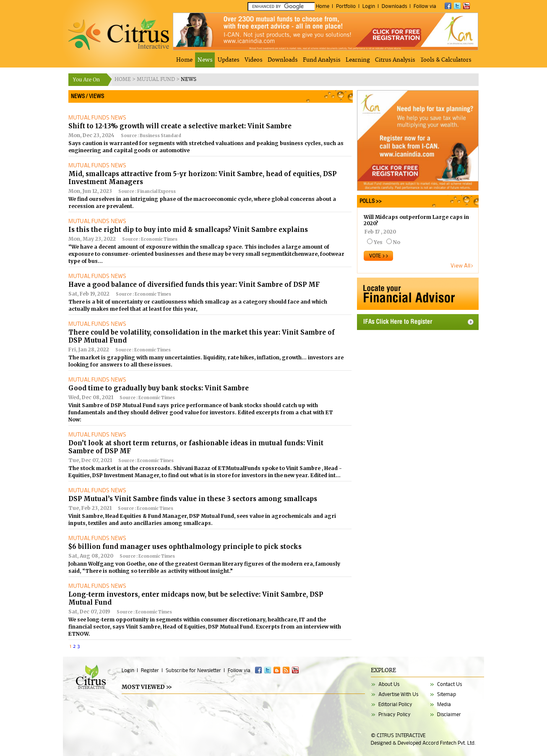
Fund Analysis (322, 60)
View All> (462, 265)
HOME (123, 79)
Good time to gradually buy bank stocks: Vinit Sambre (159, 388)
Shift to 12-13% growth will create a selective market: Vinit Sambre (180, 126)
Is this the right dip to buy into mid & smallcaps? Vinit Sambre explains (188, 230)
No (397, 242)
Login (369, 6)
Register (150, 670)
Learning (358, 60)
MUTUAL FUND (156, 79)
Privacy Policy (395, 714)
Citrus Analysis (395, 60)
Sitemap (447, 694)
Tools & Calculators (446, 60)
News (205, 60)
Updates (229, 60)
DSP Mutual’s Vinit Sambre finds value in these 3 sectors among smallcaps (193, 499)
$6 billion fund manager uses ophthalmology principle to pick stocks (185, 547)
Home (323, 6)
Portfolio (346, 6)
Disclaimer (449, 714)
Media (444, 704)
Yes (378, 242)
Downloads (394, 6)
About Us (389, 684)
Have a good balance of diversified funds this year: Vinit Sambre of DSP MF (194, 284)
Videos (254, 60)
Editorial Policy (395, 704)
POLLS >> (369, 201)
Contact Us (449, 684)
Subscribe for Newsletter (193, 670)
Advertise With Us (398, 694)
